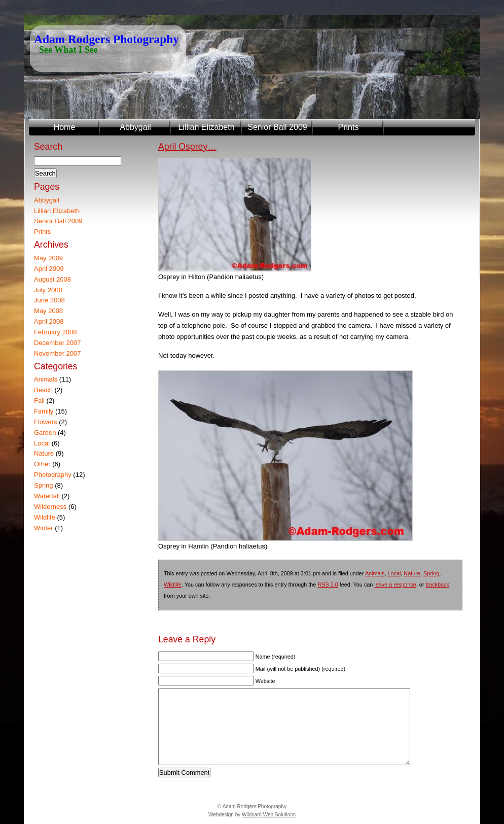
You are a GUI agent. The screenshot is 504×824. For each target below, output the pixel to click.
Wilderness (50, 507)
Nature (412, 573)
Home (65, 127)
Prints (349, 127)
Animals (375, 573)
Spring (431, 573)
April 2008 (49, 321)
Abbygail (135, 127)
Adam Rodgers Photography (106, 39)
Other (42, 464)
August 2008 (52, 279)
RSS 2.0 (328, 585)
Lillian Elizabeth (206, 127)
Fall (39, 401)
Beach (43, 390)
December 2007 (58, 343)
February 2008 (56, 332)
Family (44, 411)
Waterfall (47, 496)
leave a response (395, 585)
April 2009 (49, 269)
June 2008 (49, 300)
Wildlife (173, 585)
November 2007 (58, 353)
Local (394, 573)
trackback (438, 585)
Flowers (46, 422)
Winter (44, 528)
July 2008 (48, 290)
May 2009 (48, 258)
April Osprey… (187, 147)
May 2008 (48, 311)
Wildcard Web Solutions (269, 815)
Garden (45, 433)
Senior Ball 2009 (277, 127)
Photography (53, 475)
